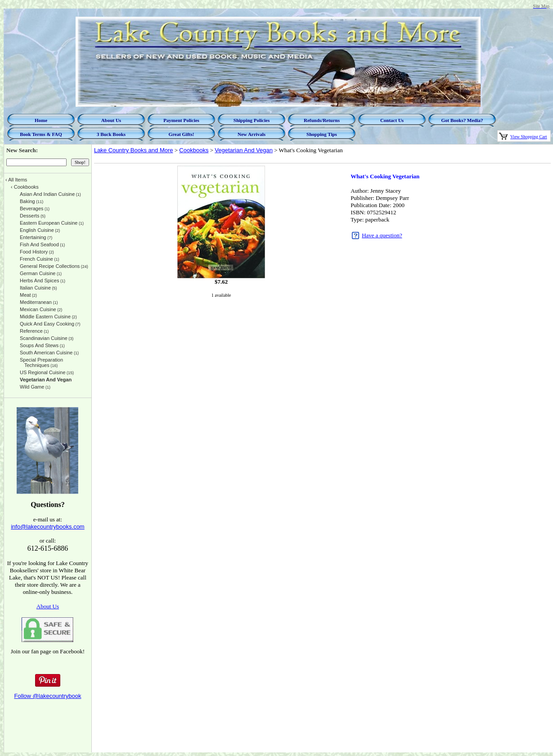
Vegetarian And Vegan (244, 150)
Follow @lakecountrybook (47, 696)
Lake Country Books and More (134, 150)
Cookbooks (194, 150)
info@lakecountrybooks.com (48, 527)
